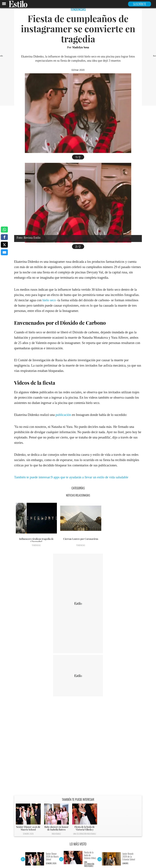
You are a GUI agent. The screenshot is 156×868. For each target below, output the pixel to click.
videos (34, 392)
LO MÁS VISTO (78, 844)
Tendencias (36, 545)
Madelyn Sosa (81, 47)
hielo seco (49, 300)
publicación (63, 415)
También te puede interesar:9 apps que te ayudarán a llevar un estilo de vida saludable (71, 477)
